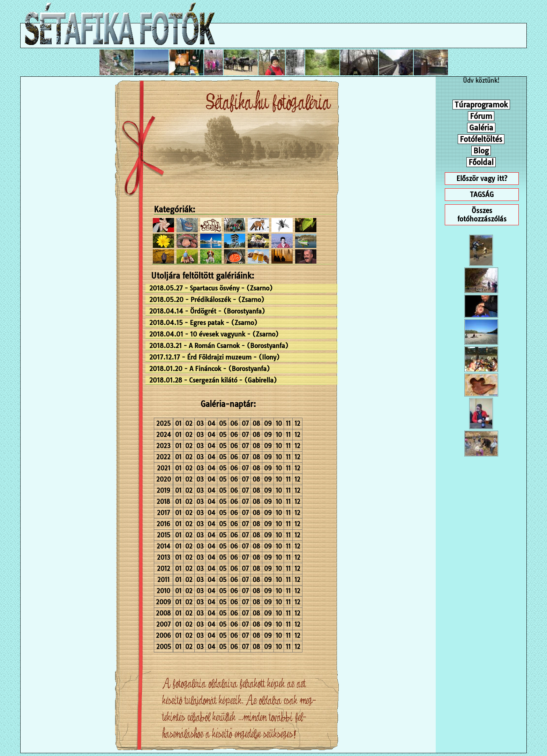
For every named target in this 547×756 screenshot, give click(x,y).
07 (245, 424)
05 (223, 424)
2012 (164, 569)
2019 (163, 490)
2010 (163, 591)
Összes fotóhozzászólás (482, 215)
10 (279, 424)
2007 (163, 624)
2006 (163, 636)
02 (189, 424)
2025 (163, 424)
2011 (163, 580)
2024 (164, 435)
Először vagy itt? (482, 179)
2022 (163, 457)
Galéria (481, 128)
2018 (163, 502)
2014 (163, 546)
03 (200, 424)
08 (256, 424)
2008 (163, 613)
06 (234, 424)
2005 (164, 647)
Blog (481, 151)
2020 (164, 479)
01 (178, 424)
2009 (163, 602)
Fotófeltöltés (481, 139)
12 (297, 424)
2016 (163, 524)
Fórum (481, 116)
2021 (164, 468)
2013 (164, 557)
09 (268, 424)
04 (211, 424)
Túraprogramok (481, 105)
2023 (163, 446)
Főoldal (481, 162)
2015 (164, 535)
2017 (163, 513)
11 (288, 424)
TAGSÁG (482, 195)
